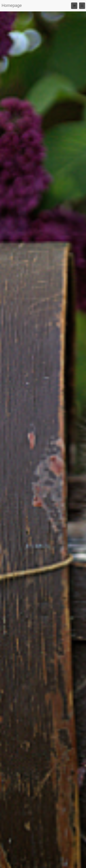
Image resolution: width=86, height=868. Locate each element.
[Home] (12, 6)
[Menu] (82, 6)
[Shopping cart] (74, 6)
